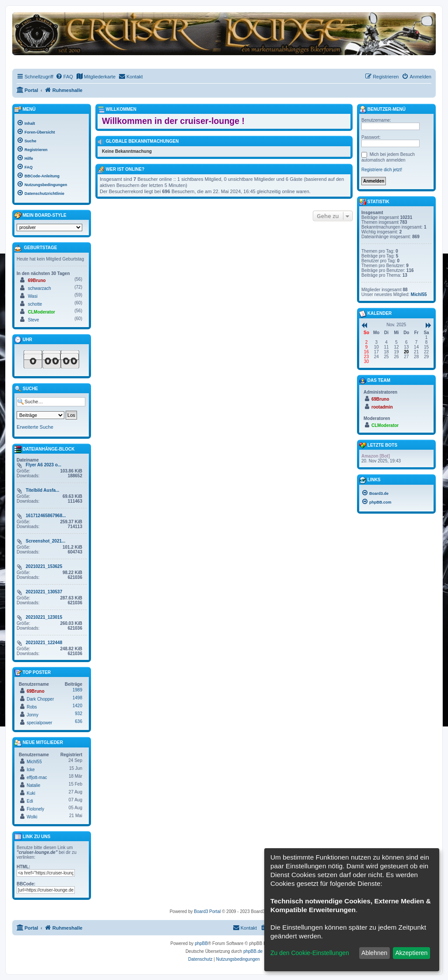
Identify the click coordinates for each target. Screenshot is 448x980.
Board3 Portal (207, 911)
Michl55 (34, 762)
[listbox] (49, 227)
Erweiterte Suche (35, 427)
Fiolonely (35, 809)
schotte (35, 304)
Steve (34, 320)
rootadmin (382, 407)
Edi (30, 801)
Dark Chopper (40, 699)
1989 (77, 690)
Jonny (33, 715)
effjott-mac (37, 777)
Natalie (33, 785)
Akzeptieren (411, 953)
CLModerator (42, 312)
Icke (31, 770)
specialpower (39, 723)
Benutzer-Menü (382, 109)
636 (79, 721)
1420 (77, 706)
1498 (77, 698)
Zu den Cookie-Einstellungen (310, 953)
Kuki (31, 793)
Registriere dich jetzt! (382, 170)
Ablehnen (374, 953)
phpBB (201, 943)
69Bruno (37, 280)
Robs (32, 707)
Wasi (33, 296)
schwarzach (40, 288)
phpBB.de (253, 951)
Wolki (32, 817)
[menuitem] (64, 77)
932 (79, 714)
